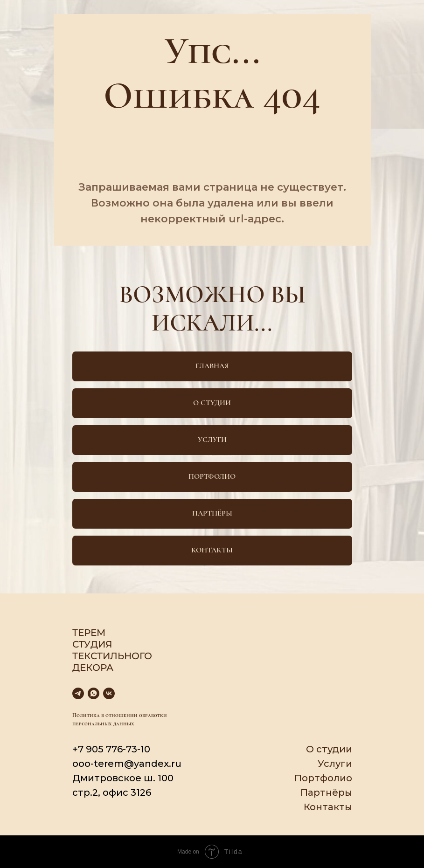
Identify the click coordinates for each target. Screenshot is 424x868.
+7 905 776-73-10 (111, 749)
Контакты (328, 807)
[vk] (109, 693)
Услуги (335, 764)
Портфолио (323, 778)
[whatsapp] (94, 693)
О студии (329, 749)
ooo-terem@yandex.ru (127, 764)
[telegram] (78, 693)
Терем (89, 633)
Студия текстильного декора (112, 656)
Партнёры (326, 792)
